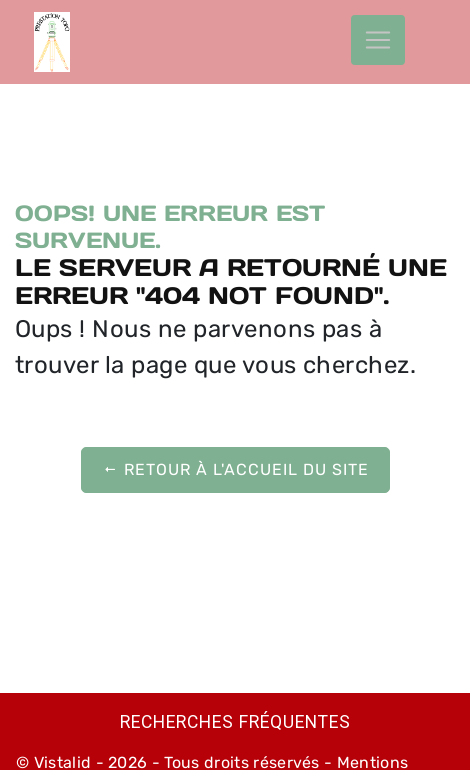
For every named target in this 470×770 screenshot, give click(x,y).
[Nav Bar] (378, 40)
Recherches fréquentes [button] (235, 722)
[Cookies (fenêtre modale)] (6, 758)
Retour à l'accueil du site (235, 469)
